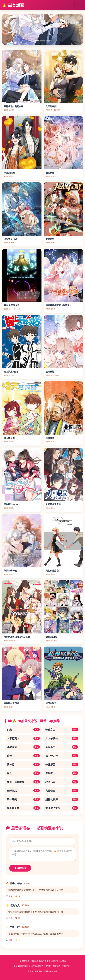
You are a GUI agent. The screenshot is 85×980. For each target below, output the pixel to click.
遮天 (23, 756)
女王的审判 (51, 106)
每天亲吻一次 (10, 571)
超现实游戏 (51, 703)
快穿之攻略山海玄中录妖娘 (17, 637)
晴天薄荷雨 (9, 438)
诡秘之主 (62, 730)
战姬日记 (50, 372)
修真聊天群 (23, 808)
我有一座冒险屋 (23, 782)
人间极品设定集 (53, 504)
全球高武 (23, 791)
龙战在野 (50, 239)
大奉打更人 (23, 738)
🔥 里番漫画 (13, 5)
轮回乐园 (62, 782)
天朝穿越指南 (52, 571)
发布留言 (20, 868)
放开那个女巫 (62, 808)
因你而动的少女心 (12, 504)
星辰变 (62, 773)
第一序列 (23, 799)
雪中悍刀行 (62, 756)
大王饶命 (62, 791)
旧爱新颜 (50, 173)
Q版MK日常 (51, 637)
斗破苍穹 (23, 747)
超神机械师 (62, 799)
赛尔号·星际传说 (12, 305)
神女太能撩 (9, 173)
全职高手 (62, 747)
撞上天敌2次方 (11, 372)
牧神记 (23, 764)
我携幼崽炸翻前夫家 (14, 106)
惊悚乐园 (62, 764)
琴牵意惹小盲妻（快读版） (59, 305)
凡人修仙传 (62, 738)
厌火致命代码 (10, 239)
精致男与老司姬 (11, 703)
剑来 (23, 730)
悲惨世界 (50, 438)
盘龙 (23, 773)
